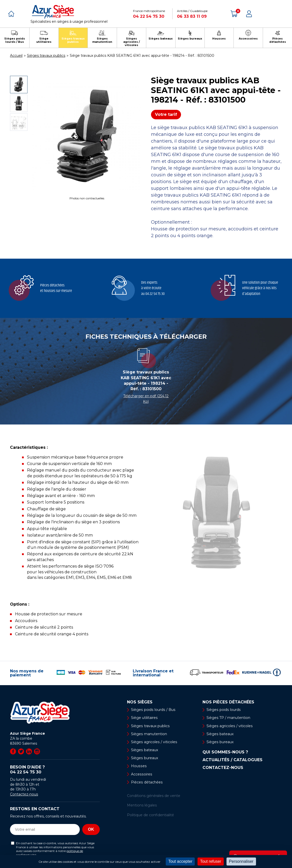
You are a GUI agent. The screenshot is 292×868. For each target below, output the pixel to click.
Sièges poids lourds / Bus (153, 710)
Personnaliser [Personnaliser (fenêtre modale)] (241, 861)
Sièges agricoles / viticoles (154, 742)
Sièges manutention (149, 734)
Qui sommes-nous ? (225, 752)
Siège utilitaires (144, 718)
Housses (138, 766)
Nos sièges (140, 702)
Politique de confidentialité (150, 815)
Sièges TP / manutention (228, 718)
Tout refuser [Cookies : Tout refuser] (210, 861)
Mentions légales (142, 805)
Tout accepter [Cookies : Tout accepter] (180, 861)
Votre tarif (166, 114)
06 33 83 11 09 (192, 16)
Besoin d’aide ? (55, 770)
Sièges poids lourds (223, 710)
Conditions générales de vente (154, 796)
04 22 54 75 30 (149, 16)
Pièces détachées (147, 782)
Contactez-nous (24, 794)
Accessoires (141, 774)
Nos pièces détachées (228, 702)
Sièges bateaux (144, 750)
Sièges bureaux (144, 758)
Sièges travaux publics (150, 726)
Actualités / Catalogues (232, 760)
